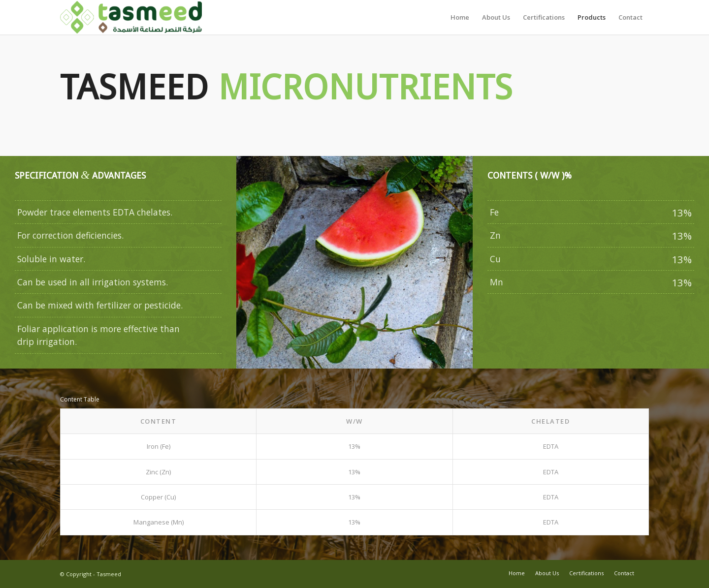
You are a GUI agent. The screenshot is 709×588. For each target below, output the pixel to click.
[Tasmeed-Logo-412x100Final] (131, 17)
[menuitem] (460, 17)
